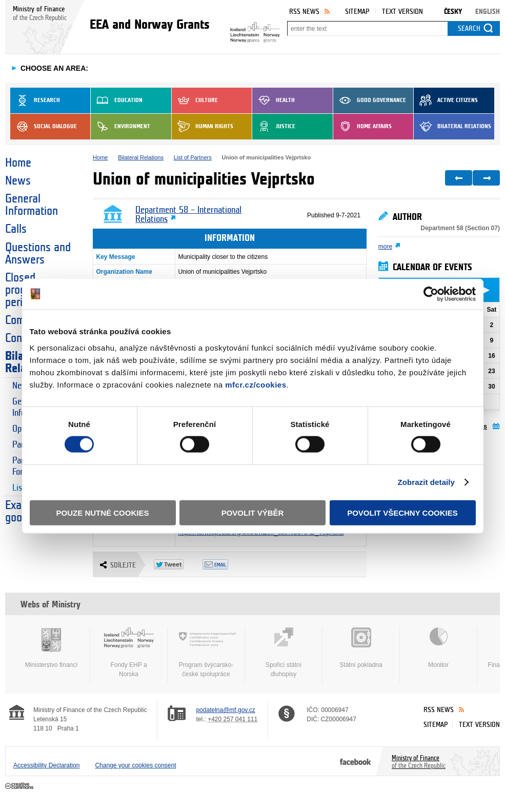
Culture (195, 100)
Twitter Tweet (178, 564)
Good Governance (370, 100)
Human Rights (203, 127)
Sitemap (357, 12)
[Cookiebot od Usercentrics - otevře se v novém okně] (431, 294)
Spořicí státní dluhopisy (284, 653)
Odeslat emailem (227, 564)
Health (274, 100)
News (18, 181)
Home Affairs (362, 127)
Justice (274, 127)
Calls (16, 229)
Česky (453, 12)
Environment (120, 127)
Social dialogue (44, 127)
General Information (32, 205)
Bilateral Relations (452, 127)
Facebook (356, 761)
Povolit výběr (253, 512)
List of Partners (193, 157)
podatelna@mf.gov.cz (225, 710)
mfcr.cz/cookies (256, 384)
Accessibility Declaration (46, 765)
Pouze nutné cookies (103, 512)
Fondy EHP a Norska (129, 653)
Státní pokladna (361, 648)
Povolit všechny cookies (402, 512)
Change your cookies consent (135, 765)
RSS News (304, 12)
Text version (402, 12)
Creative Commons (20, 786)
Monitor (438, 648)
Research (35, 100)
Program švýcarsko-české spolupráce (206, 653)
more (385, 247)
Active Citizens (446, 100)
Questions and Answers (38, 254)
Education (117, 100)
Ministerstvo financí (51, 648)
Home (18, 163)
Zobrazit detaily (426, 482)
